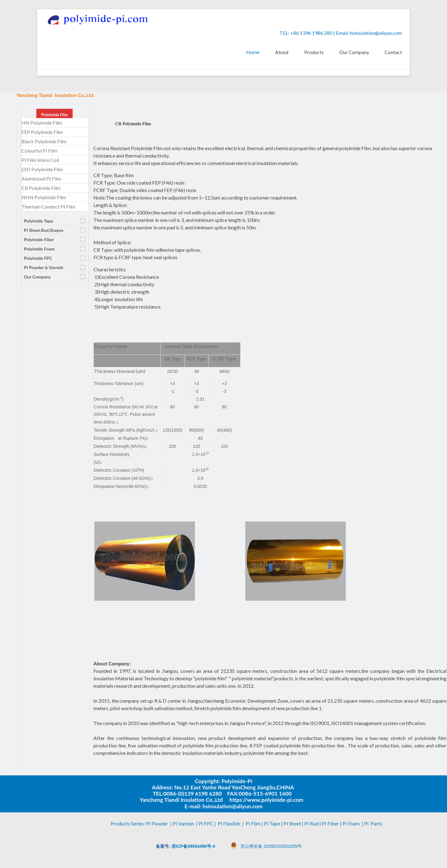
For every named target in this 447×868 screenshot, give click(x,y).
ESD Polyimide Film (42, 170)
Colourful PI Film (39, 151)
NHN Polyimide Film (44, 197)
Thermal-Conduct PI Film (48, 207)
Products (314, 52)
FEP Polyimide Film (42, 132)
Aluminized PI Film (41, 179)
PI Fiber (330, 823)
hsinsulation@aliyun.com (376, 33)
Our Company (354, 52)
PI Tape (272, 823)
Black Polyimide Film (44, 142)
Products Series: (128, 823)
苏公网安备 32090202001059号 (271, 846)
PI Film (253, 823)
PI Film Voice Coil (40, 160)
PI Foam (351, 823)
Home (253, 52)
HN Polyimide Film (42, 123)
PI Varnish (184, 823)
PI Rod (311, 823)
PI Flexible (229, 823)
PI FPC (206, 823)
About (282, 52)
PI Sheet (292, 823)
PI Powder (158, 823)
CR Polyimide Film (41, 188)
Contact (393, 52)
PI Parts (374, 823)
